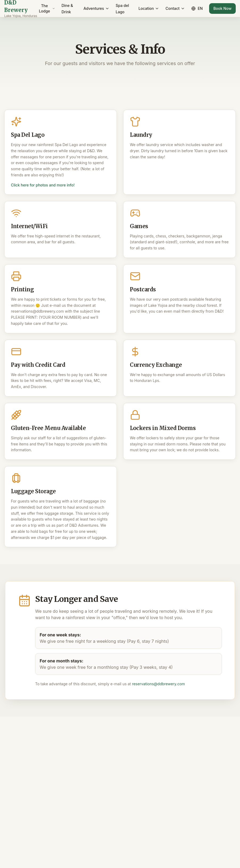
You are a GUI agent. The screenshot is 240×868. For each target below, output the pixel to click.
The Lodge (47, 8)
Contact (175, 8)
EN (197, 8)
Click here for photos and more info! (43, 185)
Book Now (222, 8)
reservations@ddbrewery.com (158, 684)
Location (149, 8)
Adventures (96, 8)
